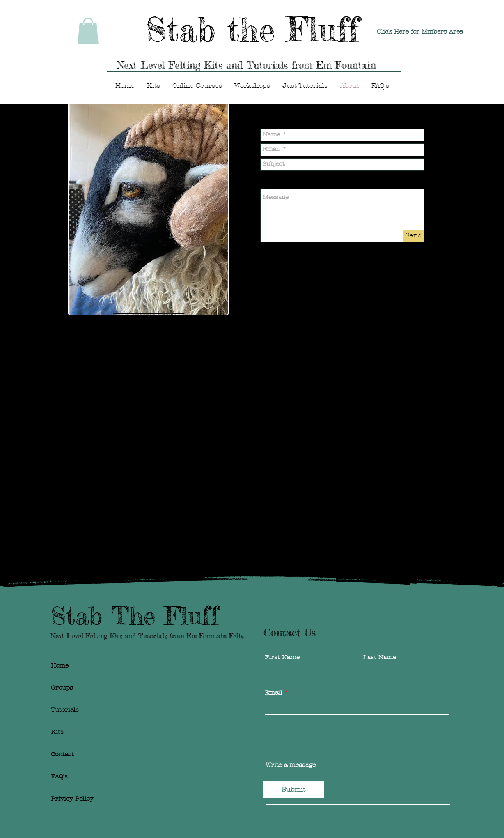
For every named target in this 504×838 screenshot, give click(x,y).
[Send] (414, 236)
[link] (88, 31)
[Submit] (294, 790)
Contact (62, 754)
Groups (62, 688)
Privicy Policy (72, 799)
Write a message (291, 765)
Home (60, 665)
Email (274, 693)
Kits (57, 732)
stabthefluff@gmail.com (132, 389)
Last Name (380, 657)
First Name (282, 657)
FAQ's (59, 776)
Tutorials (65, 710)
